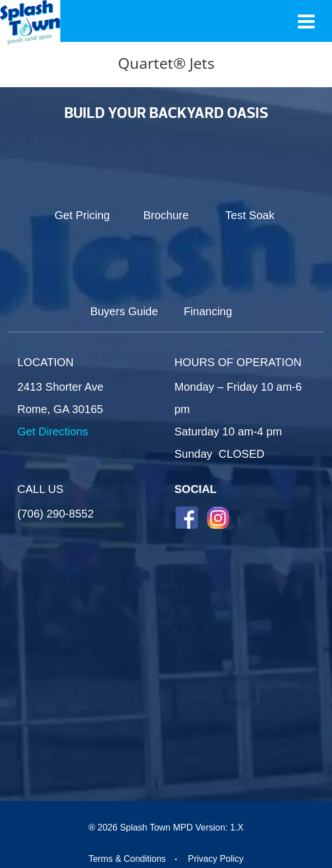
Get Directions (53, 431)
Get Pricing (82, 215)
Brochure (166, 215)
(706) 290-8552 (56, 514)
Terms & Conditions (127, 859)
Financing (208, 311)
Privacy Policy (216, 859)
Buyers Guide (124, 311)
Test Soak (250, 215)
